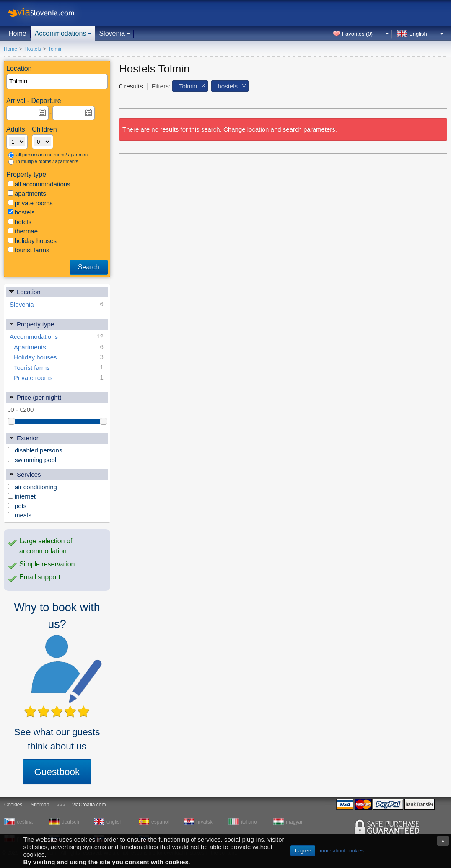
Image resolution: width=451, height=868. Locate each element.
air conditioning (32, 487)
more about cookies (342, 851)
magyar (294, 822)
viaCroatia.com (89, 805)
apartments (27, 193)
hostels (21, 212)
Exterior (23, 438)
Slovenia (112, 33)
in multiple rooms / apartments (43, 162)
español (160, 822)
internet (22, 496)
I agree (303, 851)
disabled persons (35, 450)
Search (89, 267)
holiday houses (32, 241)
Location (25, 291)
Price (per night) (35, 397)
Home (17, 33)
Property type (31, 324)
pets (17, 506)
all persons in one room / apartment (49, 155)
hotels (20, 222)
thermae (23, 231)
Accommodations (61, 33)
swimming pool (32, 460)
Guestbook (57, 772)
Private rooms (59, 378)
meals (20, 515)
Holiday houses (59, 357)
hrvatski (205, 822)
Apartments (59, 347)
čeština (25, 822)
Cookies (13, 805)
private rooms (30, 203)
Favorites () (357, 34)
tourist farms (29, 250)
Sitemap (40, 805)
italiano (249, 822)
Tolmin (188, 86)
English (418, 34)
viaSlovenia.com (48, 13)
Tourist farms (59, 368)
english (114, 822)
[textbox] (57, 81)
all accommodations (39, 184)
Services (25, 474)
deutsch (70, 822)
